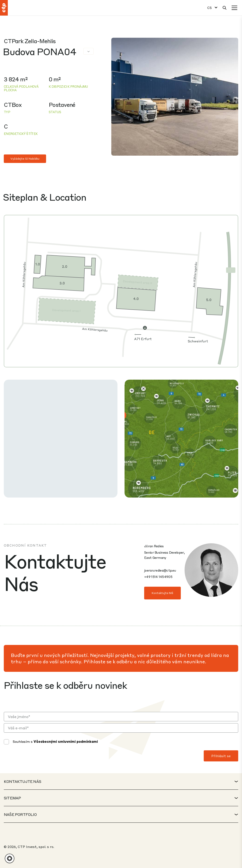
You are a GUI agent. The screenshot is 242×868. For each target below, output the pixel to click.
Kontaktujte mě (162, 593)
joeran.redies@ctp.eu (160, 570)
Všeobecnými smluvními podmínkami (66, 741)
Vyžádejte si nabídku (25, 159)
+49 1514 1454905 (158, 577)
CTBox (13, 105)
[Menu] (234, 8)
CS (210, 8)
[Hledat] (225, 8)
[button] (10, 858)
